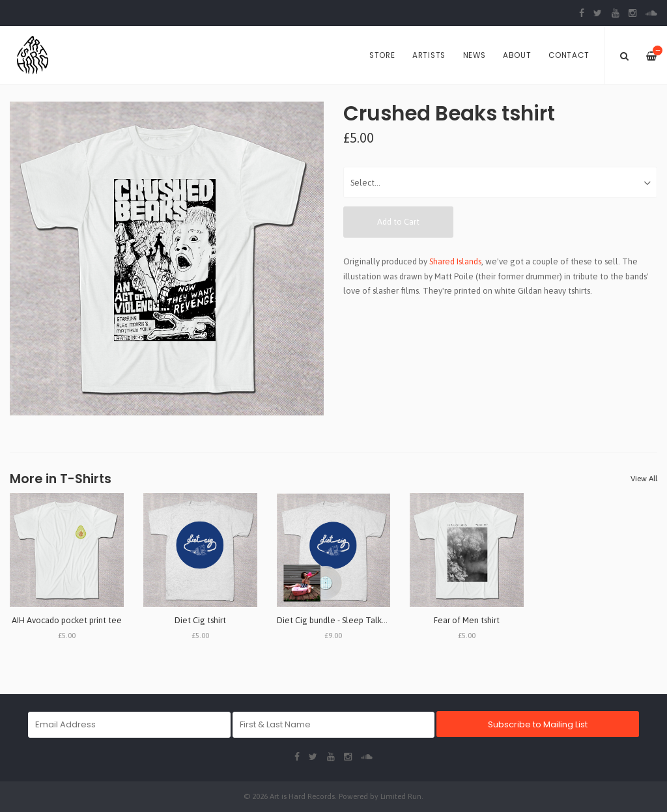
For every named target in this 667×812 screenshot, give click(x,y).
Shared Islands (455, 261)
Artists (429, 55)
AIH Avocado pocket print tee (67, 620)
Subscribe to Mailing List (538, 724)
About (517, 55)
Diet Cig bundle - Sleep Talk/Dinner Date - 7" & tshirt (375, 620)
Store (382, 55)
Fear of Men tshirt (467, 620)
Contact (569, 55)
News (475, 55)
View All (644, 479)
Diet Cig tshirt (200, 620)
